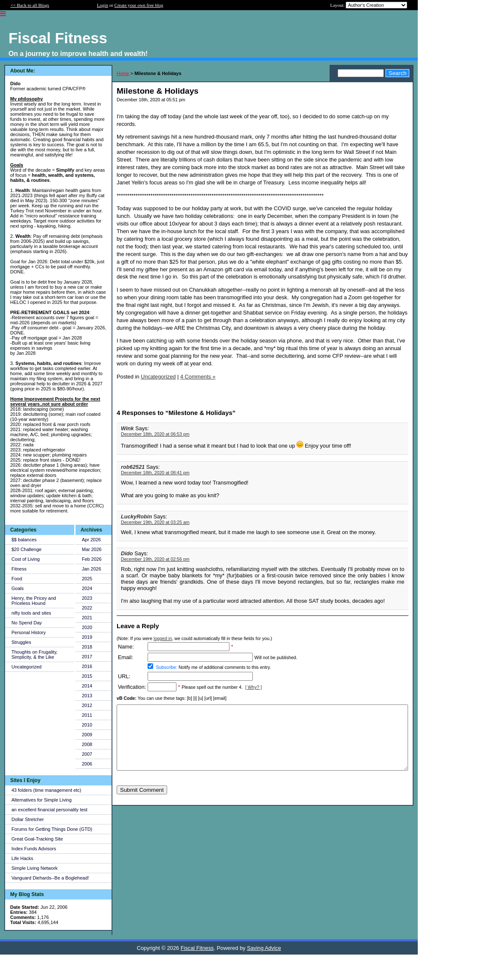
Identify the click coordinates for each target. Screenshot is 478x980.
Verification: (132, 687)
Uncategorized (27, 667)
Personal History (29, 632)
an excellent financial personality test (49, 810)
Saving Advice (264, 948)
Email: (126, 657)
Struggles (21, 642)
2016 (87, 666)
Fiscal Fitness (197, 948)
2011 (87, 715)
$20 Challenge (27, 549)
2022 (87, 608)
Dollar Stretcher (28, 819)
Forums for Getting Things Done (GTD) (52, 829)
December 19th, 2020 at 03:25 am (155, 522)
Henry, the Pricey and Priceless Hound (34, 601)
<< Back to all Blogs (30, 5)
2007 (87, 754)
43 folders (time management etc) (46, 790)
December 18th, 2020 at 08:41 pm (155, 473)
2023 (87, 598)
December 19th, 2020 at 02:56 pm (155, 559)
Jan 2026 (91, 569)
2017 (87, 657)
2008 (87, 744)
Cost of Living (26, 559)
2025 (87, 579)
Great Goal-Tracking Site (37, 839)
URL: (124, 676)
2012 (87, 705)
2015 (87, 676)
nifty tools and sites (31, 613)
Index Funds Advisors (34, 849)
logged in (163, 638)
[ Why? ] (253, 687)
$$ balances (24, 540)
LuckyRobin (136, 516)
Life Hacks (22, 858)
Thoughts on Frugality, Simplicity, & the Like (35, 654)
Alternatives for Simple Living (42, 800)
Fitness (19, 569)
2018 (87, 647)
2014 (87, 686)
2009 (87, 735)
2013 (87, 696)
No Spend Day (27, 623)
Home (123, 73)
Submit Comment (142, 803)
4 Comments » (198, 377)
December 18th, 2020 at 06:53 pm (155, 434)
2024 (87, 588)
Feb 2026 (92, 559)
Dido (127, 553)
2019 (87, 637)
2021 (87, 618)
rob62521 (133, 467)
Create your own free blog (139, 5)
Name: (126, 647)
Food (17, 579)
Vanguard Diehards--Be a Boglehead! (50, 878)
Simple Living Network (35, 868)
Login (103, 5)
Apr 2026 (91, 540)
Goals (18, 588)
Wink (128, 428)
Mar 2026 (92, 549)
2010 (87, 725)
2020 (87, 627)
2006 (87, 764)
